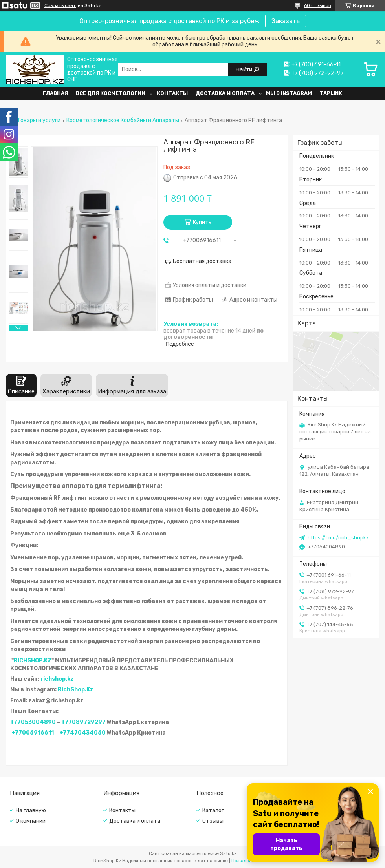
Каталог (213, 810)
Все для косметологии (111, 93)
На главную (31, 810)
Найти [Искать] (245, 69)
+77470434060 (82, 733)
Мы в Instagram (289, 93)
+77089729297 (83, 722)
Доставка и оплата (225, 93)
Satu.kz (228, 853)
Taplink (331, 93)
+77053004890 (33, 722)
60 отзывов (318, 5)
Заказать (286, 21)
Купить (202, 222)
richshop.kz (57, 679)
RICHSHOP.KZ (33, 661)
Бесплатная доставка (202, 261)
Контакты (172, 93)
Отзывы (213, 821)
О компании (31, 821)
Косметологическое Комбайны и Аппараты (123, 121)
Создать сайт (60, 5)
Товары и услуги (39, 121)
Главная (55, 93)
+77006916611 (33, 733)
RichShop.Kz (76, 690)
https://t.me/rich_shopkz (338, 538)
